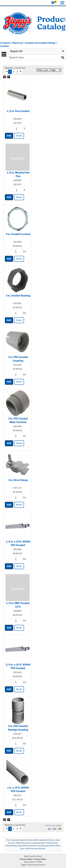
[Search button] (63, 58)
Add (9, 136)
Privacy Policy (26, 859)
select (63, 51)
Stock (19, 136)
